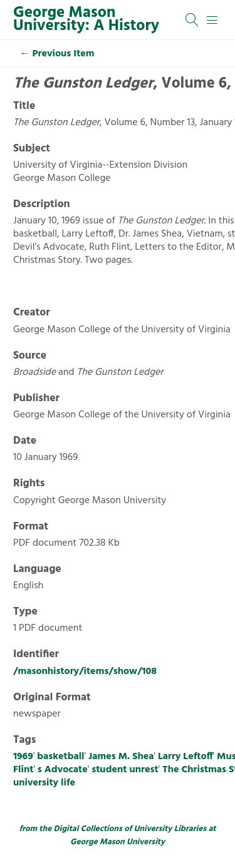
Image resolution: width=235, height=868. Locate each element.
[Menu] (212, 20)
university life (44, 783)
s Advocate (63, 770)
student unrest (125, 770)
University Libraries (170, 829)
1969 (23, 757)
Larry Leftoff (185, 757)
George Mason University (118, 842)
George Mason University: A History (86, 20)
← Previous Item (57, 54)
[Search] (192, 20)
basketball (60, 757)
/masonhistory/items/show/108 (85, 671)
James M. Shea (121, 757)
